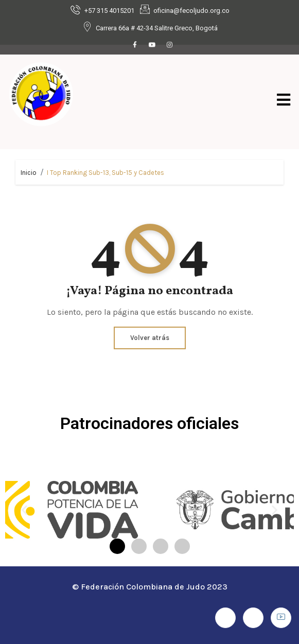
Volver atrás (150, 338)
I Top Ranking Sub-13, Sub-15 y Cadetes (105, 173)
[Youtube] (152, 45)
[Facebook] (135, 45)
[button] (24, 510)
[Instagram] (170, 45)
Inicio (29, 173)
